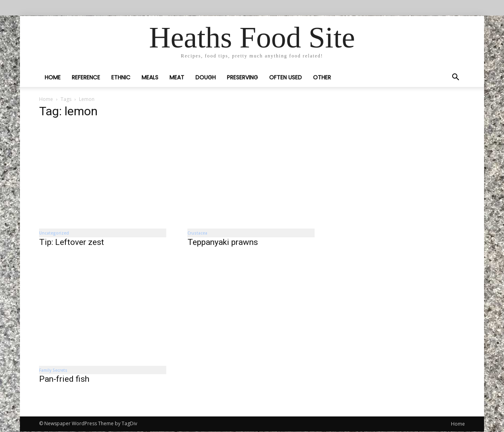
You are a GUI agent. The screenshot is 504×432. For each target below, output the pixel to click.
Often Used (285, 77)
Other (322, 77)
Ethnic (121, 77)
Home (53, 77)
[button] (455, 78)
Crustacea (197, 233)
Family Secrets (53, 370)
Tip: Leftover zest (72, 242)
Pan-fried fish (64, 379)
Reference (86, 77)
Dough (206, 77)
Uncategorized (54, 233)
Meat (177, 77)
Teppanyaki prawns (223, 242)
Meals (150, 77)
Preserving (242, 77)
